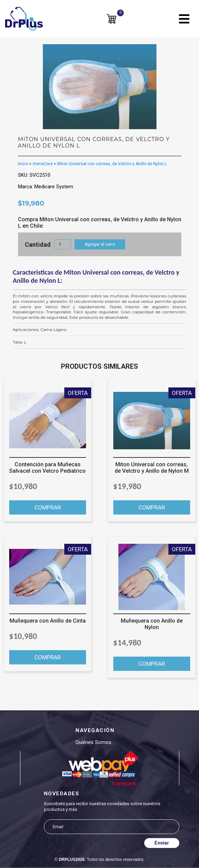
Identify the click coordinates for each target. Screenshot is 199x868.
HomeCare (43, 164)
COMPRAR (48, 507)
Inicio (23, 164)
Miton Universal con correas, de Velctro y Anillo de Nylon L (112, 164)
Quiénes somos (93, 742)
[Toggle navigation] (184, 19)
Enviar (162, 843)
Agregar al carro (100, 244)
